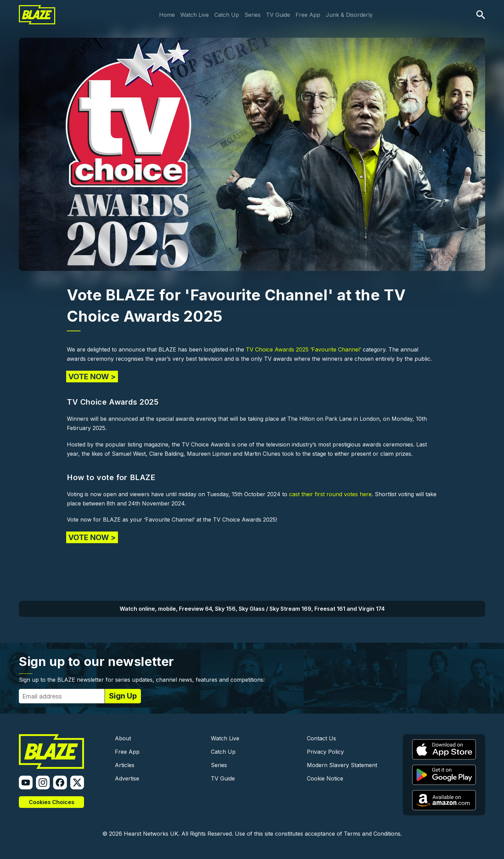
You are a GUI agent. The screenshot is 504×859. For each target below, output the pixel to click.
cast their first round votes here (330, 494)
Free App (308, 15)
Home (167, 15)
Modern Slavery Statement (342, 765)
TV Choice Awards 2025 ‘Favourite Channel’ (303, 349)
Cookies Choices (52, 802)
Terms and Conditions (372, 834)
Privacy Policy (325, 752)
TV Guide (278, 15)
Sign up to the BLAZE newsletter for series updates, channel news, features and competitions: (142, 680)
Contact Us (321, 738)
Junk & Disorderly (349, 15)
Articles (125, 765)
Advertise (127, 778)
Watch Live (195, 15)
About (123, 738)
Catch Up (227, 15)
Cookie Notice (325, 778)
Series (253, 15)
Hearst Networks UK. (152, 834)
